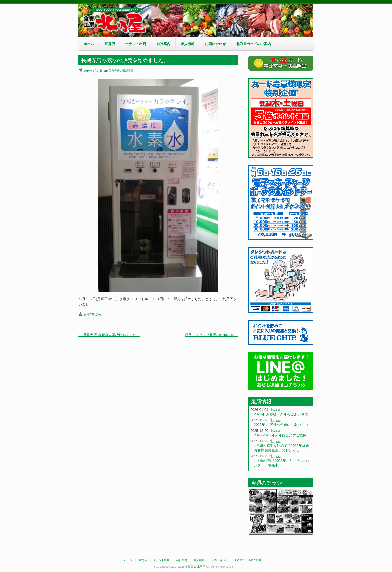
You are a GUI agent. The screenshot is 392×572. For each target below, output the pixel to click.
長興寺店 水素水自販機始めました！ (109, 335)
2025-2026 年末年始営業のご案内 (280, 435)
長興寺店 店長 (92, 314)
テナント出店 (136, 44)
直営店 (110, 44)
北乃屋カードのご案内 (254, 44)
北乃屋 (275, 410)
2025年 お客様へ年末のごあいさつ (281, 425)
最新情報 (261, 401)
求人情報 (188, 44)
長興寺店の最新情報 (121, 71)
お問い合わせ (215, 44)
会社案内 (163, 44)
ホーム (89, 44)
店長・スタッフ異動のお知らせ (212, 335)
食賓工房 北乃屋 (116, 20)
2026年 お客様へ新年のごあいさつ (281, 414)
